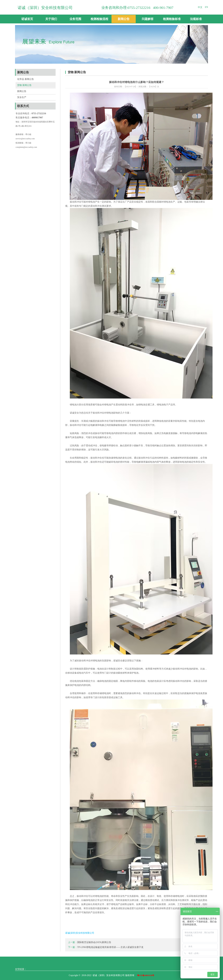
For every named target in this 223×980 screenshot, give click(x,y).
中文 (200, 7)
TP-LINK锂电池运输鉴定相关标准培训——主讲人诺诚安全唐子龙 (110, 947)
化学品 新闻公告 (26, 79)
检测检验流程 (99, 19)
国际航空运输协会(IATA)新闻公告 (94, 942)
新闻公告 (124, 19)
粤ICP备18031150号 (146, 975)
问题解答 (148, 19)
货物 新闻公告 (24, 85)
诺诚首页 (27, 19)
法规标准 (196, 19)
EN (206, 7)
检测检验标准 (172, 19)
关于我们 (51, 19)
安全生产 (22, 97)
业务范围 (75, 19)
